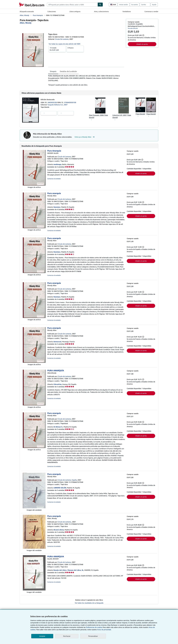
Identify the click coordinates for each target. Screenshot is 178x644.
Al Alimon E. (58, 427)
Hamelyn (57, 207)
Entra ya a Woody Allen (85, 137)
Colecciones (52, 11)
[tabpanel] (86, 80)
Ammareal (57, 342)
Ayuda (154, 5)
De (57, 49)
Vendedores (127, 11)
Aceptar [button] (42, 636)
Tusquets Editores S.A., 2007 (57, 105)
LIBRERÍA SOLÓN (60, 488)
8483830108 (52, 102)
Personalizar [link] (93, 636)
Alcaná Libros (59, 530)
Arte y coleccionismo (101, 11)
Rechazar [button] (67, 636)
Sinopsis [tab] (53, 71)
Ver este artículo (133, 28)
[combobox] (72, 5)
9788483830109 (70, 102)
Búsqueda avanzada (27, 11)
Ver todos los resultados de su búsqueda (89, 603)
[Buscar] (100, 5)
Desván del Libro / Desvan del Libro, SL (69, 570)
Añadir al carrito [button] (142, 44)
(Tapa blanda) (140, 114)
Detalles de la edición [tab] (68, 71)
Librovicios (57, 384)
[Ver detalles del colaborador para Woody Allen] (26, 23)
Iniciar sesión (124, 5)
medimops (57, 164)
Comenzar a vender (151, 11)
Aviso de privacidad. (104, 630)
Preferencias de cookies (94, 627)
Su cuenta (135, 5)
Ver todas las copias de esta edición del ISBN (64, 44)
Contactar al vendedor (54, 179)
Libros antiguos (75, 11)
